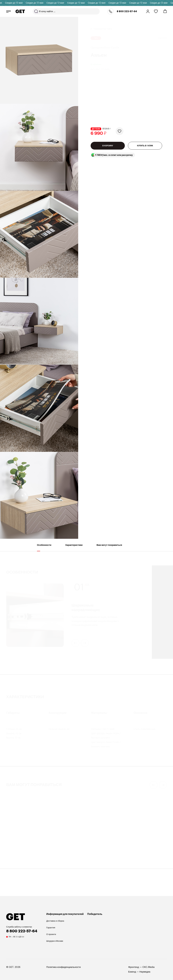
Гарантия (51, 928)
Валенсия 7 (55, 846)
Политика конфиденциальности (63, 967)
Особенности (44, 548)
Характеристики (74, 548)
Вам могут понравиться (109, 548)
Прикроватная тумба (16, 842)
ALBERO (135, 846)
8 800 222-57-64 (127, 11)
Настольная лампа (140, 842)
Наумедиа (145, 972)
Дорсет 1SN (13, 846)
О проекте (51, 934)
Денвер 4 (95, 846)
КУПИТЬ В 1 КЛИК (145, 114)
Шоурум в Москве (55, 941)
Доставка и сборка (55, 921)
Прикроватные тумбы (103, 25)
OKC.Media (148, 967)
